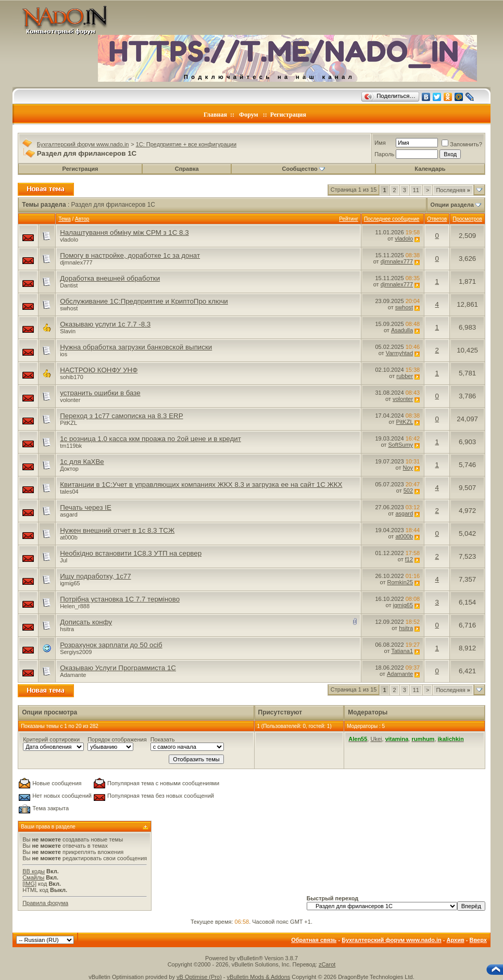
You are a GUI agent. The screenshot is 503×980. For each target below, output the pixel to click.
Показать (163, 739)
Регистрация (288, 115)
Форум (249, 115)
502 (408, 491)
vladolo (69, 240)
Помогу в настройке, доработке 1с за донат (130, 255)
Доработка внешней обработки (110, 278)
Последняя (453, 190)
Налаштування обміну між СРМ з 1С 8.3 (124, 233)
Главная (215, 115)
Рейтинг (349, 219)
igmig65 (70, 583)
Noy (408, 468)
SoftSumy (400, 445)
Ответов (437, 219)
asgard (69, 514)
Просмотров (467, 219)
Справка (187, 169)
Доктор (69, 469)
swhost (69, 308)
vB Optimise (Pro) (199, 977)
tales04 (69, 492)
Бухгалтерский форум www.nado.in (83, 144)
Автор (82, 219)
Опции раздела (452, 205)
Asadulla (402, 330)
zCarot (327, 964)
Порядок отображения (117, 739)
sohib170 (72, 377)
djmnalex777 (76, 262)
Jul (64, 560)
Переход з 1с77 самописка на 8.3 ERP (121, 416)
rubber (405, 376)
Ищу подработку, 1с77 (95, 576)
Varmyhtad (399, 353)
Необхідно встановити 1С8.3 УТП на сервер (131, 553)
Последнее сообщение (392, 219)
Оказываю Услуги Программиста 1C (118, 668)
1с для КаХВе (82, 462)
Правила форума (45, 903)
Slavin (68, 331)
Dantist (69, 285)
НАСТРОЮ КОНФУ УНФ (99, 370)
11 (416, 190)
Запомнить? (462, 144)
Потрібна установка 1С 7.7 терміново (120, 599)
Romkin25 (400, 582)
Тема (65, 219)
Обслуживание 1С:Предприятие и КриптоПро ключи (144, 301)
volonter (70, 400)
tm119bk (71, 446)
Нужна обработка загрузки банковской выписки (136, 347)
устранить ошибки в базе (100, 393)
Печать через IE (86, 507)
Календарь (430, 169)
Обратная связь (314, 940)
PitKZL (68, 423)
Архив (456, 940)
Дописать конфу (86, 622)
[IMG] (29, 884)
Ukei (376, 739)
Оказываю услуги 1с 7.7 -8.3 (105, 324)
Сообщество (303, 169)
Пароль (384, 154)
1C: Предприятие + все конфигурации (186, 144)
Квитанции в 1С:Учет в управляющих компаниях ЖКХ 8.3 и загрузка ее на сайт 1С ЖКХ (201, 485)
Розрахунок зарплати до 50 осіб (111, 645)
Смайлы (33, 877)
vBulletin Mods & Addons (259, 977)
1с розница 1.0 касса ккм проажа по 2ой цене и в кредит (150, 439)
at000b (69, 537)
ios (64, 354)
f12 (409, 559)
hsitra (67, 629)
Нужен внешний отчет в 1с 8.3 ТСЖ (117, 530)
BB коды (34, 871)
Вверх (478, 940)
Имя (380, 143)
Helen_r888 (75, 606)
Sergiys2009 (76, 652)
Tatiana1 (403, 651)
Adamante (73, 675)
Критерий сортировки (51, 739)
